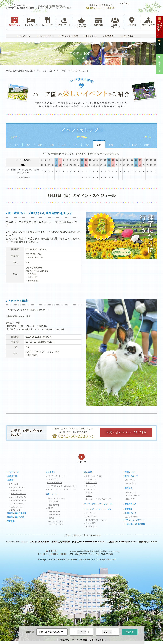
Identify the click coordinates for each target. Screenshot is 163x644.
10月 (123, 144)
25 (132, 160)
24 (128, 160)
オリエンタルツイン (18, 487)
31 (155, 160)
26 (136, 160)
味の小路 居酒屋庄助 (55, 483)
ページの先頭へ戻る (81, 458)
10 (74, 160)
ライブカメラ (15, 510)
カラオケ (89, 492)
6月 (76, 144)
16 (97, 160)
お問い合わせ (130, 513)
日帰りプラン (131, 483)
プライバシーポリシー (134, 520)
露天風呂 (51, 508)
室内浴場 (52, 518)
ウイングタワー (14, 484)
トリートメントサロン (94, 476)
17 (101, 160)
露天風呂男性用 (55, 511)
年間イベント (130, 472)
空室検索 (129, 632)
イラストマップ (55, 502)
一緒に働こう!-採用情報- (135, 524)
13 (86, 160)
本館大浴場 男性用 (56, 521)
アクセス (132, 22)
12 (82, 160)
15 (94, 160)
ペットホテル (91, 489)
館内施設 (98, 22)
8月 (99, 144)
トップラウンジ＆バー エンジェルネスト (62, 486)
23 (124, 160)
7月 (88, 144)
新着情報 (129, 509)
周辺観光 (129, 488)
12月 (147, 144)
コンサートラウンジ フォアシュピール (61, 489)
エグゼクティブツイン (19, 497)
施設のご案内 (54, 505)
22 (120, 160)
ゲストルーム (31, 22)
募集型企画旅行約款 (16, 517)
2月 (28, 144)
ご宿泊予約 (12, 476)
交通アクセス (130, 504)
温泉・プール (64, 22)
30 (151, 160)
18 (105, 160)
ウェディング (148, 22)
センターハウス (91, 526)
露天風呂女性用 (55, 515)
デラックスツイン (17, 491)
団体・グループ (131, 476)
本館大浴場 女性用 (56, 525)
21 (117, 160)
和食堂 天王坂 (52, 479)
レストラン (48, 22)
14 (90, 160)
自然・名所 (130, 499)
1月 (17, 144)
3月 (40, 144)
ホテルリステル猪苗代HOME (19, 71)
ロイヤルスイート (17, 504)
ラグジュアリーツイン (19, 494)
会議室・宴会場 (91, 483)
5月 (64, 144)
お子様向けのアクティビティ (96, 520)
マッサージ (92, 479)
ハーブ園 (61, 71)
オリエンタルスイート (19, 500)
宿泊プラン (15, 22)
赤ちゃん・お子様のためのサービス (98, 499)
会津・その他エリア (133, 496)
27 (140, 160)
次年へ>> (147, 137)
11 (78, 160)
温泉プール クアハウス (56, 498)
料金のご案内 (91, 523)
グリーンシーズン (45, 71)
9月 (111, 144)
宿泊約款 (11, 521)
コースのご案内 (91, 517)
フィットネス (91, 486)
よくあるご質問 (132, 517)
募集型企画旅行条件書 (17, 513)
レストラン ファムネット (56, 476)
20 (113, 160)
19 (109, 160)
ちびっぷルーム (16, 507)
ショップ (89, 496)
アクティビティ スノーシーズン (98, 509)
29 (147, 160)
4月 (52, 144)
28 (144, 160)
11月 (135, 144)
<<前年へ (15, 137)
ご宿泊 (10, 480)
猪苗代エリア (131, 492)
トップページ (13, 472)
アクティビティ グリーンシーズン (99, 504)
